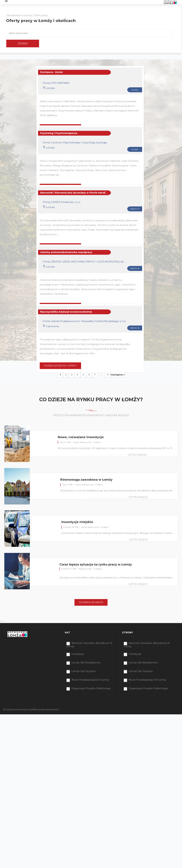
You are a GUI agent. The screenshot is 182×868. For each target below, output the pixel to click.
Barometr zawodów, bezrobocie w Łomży (90, 645)
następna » (118, 375)
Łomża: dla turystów (83, 671)
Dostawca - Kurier (52, 72)
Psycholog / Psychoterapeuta (59, 133)
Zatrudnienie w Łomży (19, 15)
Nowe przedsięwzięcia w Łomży (90, 680)
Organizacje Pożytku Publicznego (91, 688)
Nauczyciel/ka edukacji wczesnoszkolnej (66, 312)
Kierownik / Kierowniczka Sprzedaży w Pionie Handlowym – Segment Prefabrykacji (92, 193)
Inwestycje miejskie (77, 522)
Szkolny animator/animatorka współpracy (66, 252)
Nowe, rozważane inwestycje (81, 437)
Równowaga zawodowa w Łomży (86, 480)
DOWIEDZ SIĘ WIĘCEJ (91, 602)
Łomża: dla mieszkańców (86, 663)
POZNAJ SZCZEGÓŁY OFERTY (60, 366)
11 (108, 375)
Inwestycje (78, 654)
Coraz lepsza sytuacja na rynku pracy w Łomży (96, 564)
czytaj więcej (137, 455)
